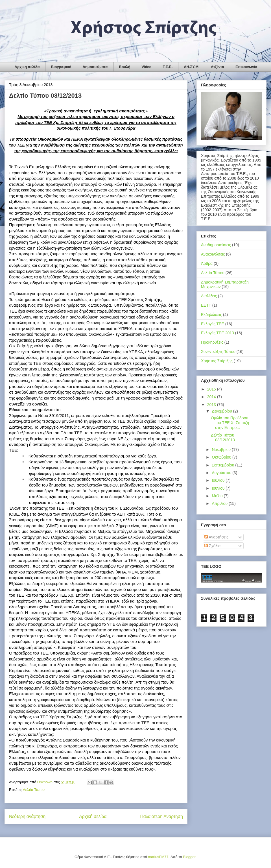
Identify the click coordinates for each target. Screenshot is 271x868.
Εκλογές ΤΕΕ (213, 324)
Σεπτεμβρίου (223, 465)
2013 (212, 405)
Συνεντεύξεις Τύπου (218, 352)
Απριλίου (220, 503)
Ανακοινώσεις (213, 254)
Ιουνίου (219, 488)
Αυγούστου (222, 473)
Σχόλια (212, 546)
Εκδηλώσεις (211, 315)
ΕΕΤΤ (206, 305)
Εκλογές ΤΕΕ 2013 (218, 333)
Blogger (189, 857)
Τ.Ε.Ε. (168, 67)
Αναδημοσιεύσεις (216, 245)
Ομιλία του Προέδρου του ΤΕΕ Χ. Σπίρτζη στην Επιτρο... (230, 423)
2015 (212, 389)
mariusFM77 (158, 857)
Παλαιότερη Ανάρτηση (161, 816)
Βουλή (124, 67)
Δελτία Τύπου (34, 790)
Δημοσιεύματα (95, 67)
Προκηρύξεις (212, 342)
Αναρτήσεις (216, 537)
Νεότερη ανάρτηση (27, 816)
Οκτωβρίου (222, 457)
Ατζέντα (218, 67)
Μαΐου (218, 496)
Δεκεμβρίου (222, 411)
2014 (212, 397)
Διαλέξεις (209, 296)
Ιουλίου (219, 480)
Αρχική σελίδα (27, 67)
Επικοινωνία (246, 67)
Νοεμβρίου (222, 450)
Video (146, 67)
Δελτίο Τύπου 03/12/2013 (223, 438)
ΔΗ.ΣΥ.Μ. (192, 67)
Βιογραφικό (61, 67)
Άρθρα (207, 263)
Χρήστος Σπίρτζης (217, 361)
